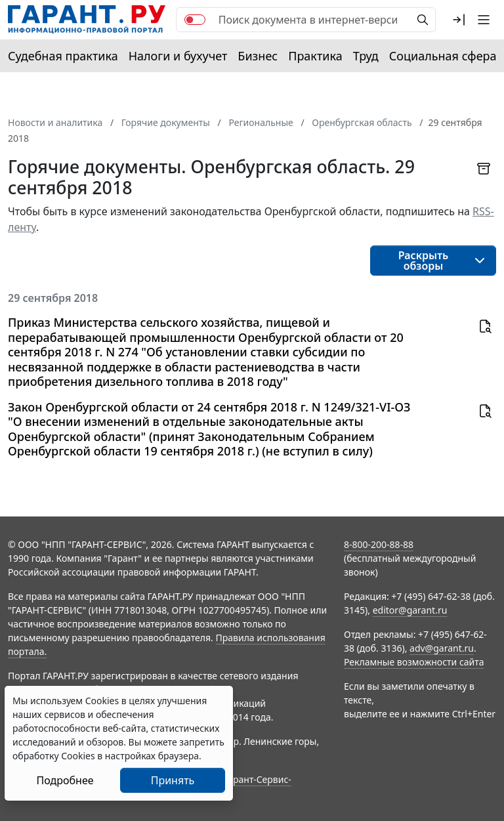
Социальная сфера (443, 56)
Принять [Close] (173, 780)
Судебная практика (63, 56)
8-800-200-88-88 (379, 544)
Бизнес (258, 56)
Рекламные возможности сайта (414, 662)
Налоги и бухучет (178, 56)
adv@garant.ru (442, 648)
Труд (366, 56)
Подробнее (65, 780)
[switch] (195, 20)
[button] (459, 20)
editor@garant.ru (410, 610)
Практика (315, 56)
